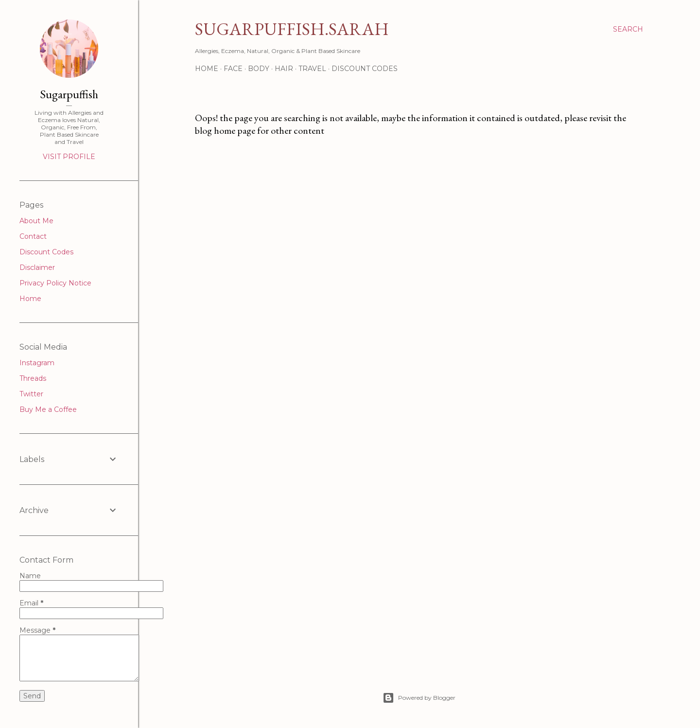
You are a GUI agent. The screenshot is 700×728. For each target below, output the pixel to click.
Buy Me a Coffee (48, 409)
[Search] (628, 29)
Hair (284, 69)
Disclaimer (37, 267)
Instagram (37, 363)
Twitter (31, 394)
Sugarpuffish (69, 94)
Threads (33, 378)
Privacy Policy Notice (55, 283)
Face (233, 69)
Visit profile (69, 157)
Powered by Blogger (419, 698)
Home (207, 69)
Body (259, 69)
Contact (33, 236)
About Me (36, 221)
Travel (312, 69)
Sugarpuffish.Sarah (292, 29)
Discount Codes (365, 69)
